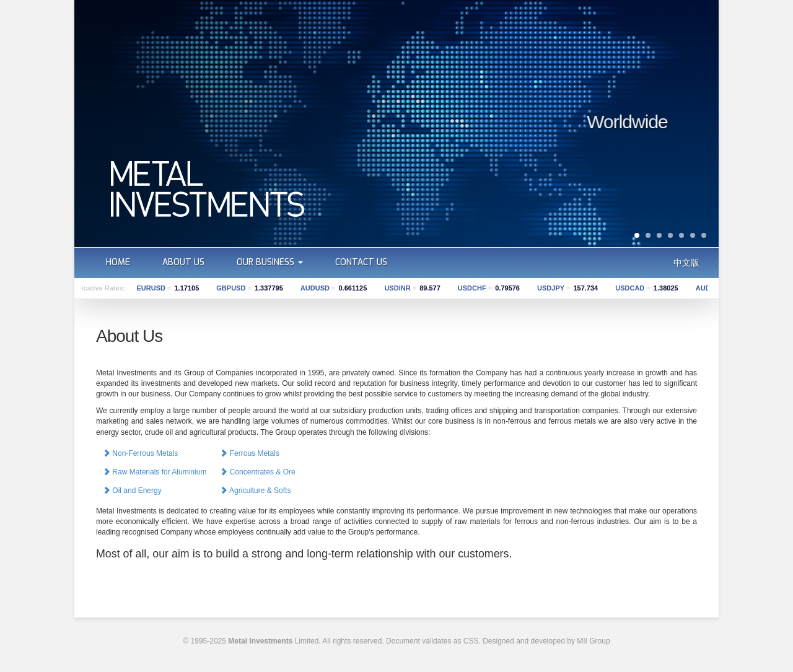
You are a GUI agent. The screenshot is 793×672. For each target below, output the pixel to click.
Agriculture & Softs (255, 491)
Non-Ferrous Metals (140, 453)
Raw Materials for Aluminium (155, 472)
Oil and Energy (132, 491)
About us (183, 262)
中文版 (686, 263)
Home (118, 262)
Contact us (361, 262)
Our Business (270, 262)
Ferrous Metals (249, 453)
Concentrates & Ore (257, 472)
